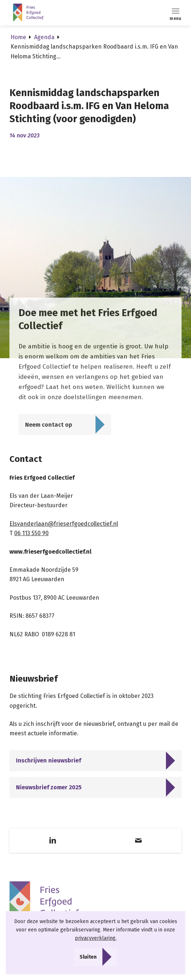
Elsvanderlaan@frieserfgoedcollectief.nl (64, 524)
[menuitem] (176, 11)
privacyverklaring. (96, 938)
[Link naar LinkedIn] (52, 841)
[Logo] (64, 13)
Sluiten (88, 957)
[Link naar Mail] (139, 841)
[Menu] (176, 11)
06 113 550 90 (31, 533)
